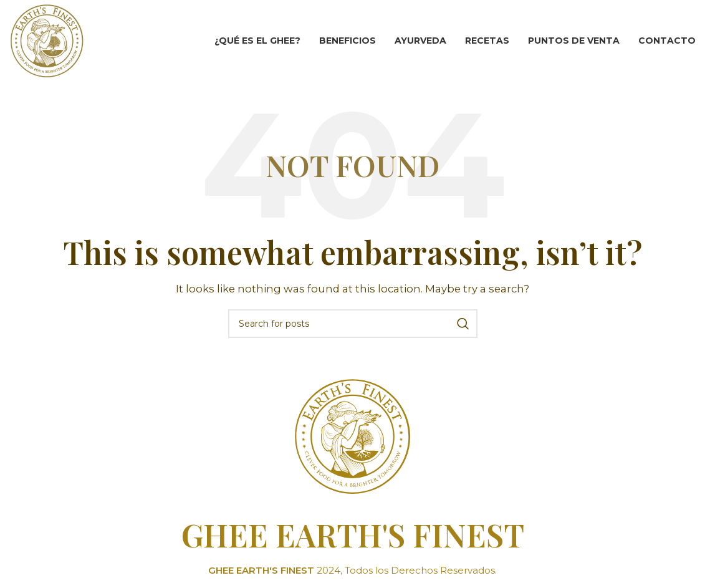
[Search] (353, 324)
